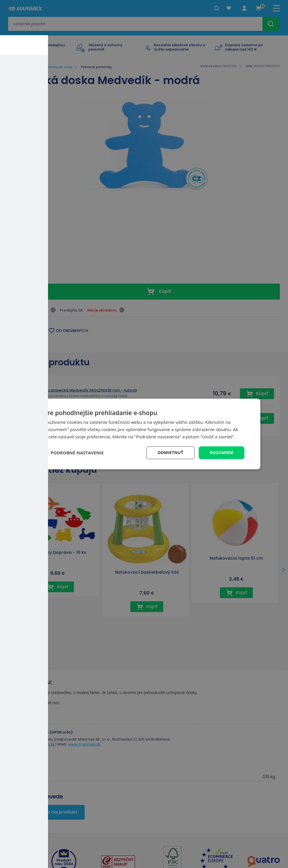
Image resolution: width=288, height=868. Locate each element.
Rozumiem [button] (222, 452)
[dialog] (144, 434)
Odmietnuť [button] (170, 452)
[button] (74, 453)
